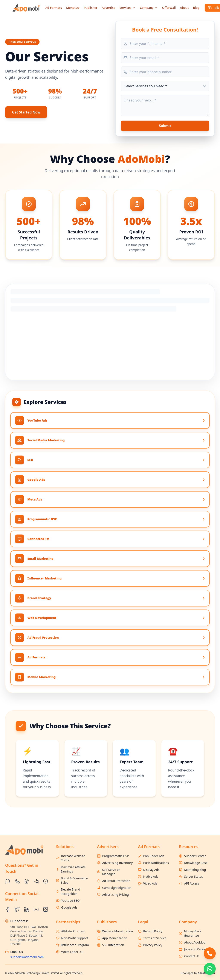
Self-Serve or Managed (108, 872)
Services (128, 8)
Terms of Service (152, 938)
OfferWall (169, 8)
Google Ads (67, 907)
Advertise (108, 8)
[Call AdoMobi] (210, 953)
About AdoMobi (193, 942)
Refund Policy (150, 931)
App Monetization (112, 938)
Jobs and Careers (193, 949)
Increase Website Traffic (71, 858)
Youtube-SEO (68, 901)
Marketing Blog (192, 870)
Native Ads (148, 876)
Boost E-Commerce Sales (72, 880)
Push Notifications (154, 863)
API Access (189, 883)
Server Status (191, 876)
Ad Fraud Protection (114, 881)
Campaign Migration (114, 888)
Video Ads (148, 883)
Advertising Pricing (113, 895)
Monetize (73, 8)
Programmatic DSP (113, 856)
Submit (165, 126)
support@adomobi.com (27, 957)
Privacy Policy (150, 945)
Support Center (192, 856)
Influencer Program (73, 945)
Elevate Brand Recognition (68, 892)
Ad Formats (54, 8)
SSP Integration (111, 945)
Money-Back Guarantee (190, 933)
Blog (196, 8)
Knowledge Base (193, 863)
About (184, 8)
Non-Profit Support (72, 938)
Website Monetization (115, 931)
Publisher (91, 8)
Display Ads (149, 870)
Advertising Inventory (115, 863)
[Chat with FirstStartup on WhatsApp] (210, 969)
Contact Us (189, 956)
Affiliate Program (71, 931)
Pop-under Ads (151, 856)
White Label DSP (70, 952)
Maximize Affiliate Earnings (71, 869)
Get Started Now (26, 112)
